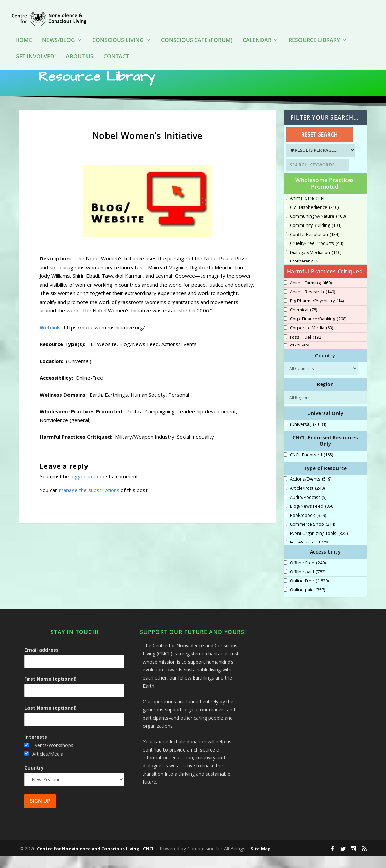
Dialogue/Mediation (316, 264)
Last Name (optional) (51, 719)
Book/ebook (308, 527)
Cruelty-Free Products (316, 255)
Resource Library (314, 30)
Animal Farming (311, 294)
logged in (81, 488)
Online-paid (307, 601)
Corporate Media (312, 340)
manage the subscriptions (89, 502)
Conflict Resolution (315, 246)
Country (34, 779)
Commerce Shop (313, 536)
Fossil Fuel (306, 349)
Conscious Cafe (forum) (197, 30)
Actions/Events (311, 491)
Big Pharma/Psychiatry (317, 312)
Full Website (310, 554)
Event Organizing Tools (319, 545)
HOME (24, 30)
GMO (300, 358)
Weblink (50, 339)
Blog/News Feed (312, 518)
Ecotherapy (305, 273)
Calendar (257, 30)
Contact (116, 47)
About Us (80, 47)
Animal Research (313, 304)
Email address (42, 661)
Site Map (261, 860)
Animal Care (308, 210)
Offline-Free (308, 575)
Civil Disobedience (314, 219)
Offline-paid (308, 583)
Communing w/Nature (318, 228)
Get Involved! (35, 47)
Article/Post (307, 500)
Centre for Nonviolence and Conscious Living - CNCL (96, 860)
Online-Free (309, 593)
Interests (36, 748)
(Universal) (308, 436)
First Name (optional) (51, 690)
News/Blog (59, 30)
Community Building (316, 237)
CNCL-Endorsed (312, 467)
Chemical (304, 322)
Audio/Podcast (308, 509)
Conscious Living (118, 30)
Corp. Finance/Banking (318, 330)
